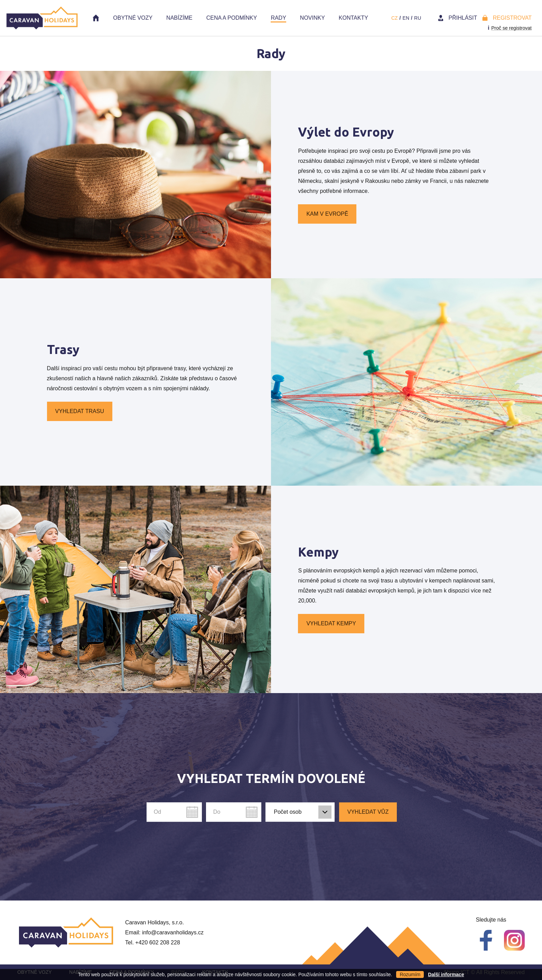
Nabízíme (179, 18)
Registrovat (512, 18)
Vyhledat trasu (80, 411)
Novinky (312, 18)
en (406, 18)
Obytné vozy (133, 18)
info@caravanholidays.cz (173, 932)
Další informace (446, 974)
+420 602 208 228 (157, 942)
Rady (278, 18)
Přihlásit (463, 18)
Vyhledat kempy (331, 623)
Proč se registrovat (511, 28)
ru (418, 18)
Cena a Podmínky (232, 18)
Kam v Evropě (327, 214)
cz (395, 18)
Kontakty (353, 18)
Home (96, 18)
